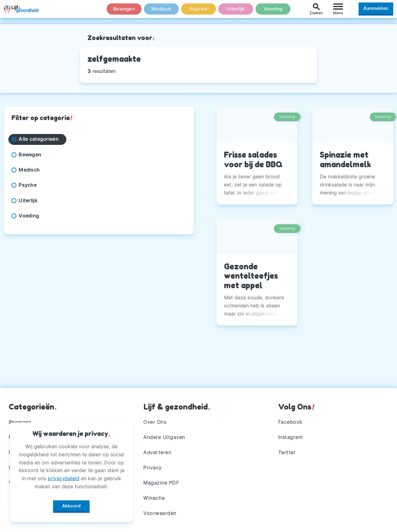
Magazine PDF (161, 482)
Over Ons (155, 420)
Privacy (153, 467)
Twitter (287, 451)
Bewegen (124, 12)
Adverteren (158, 451)
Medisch (161, 12)
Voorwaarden (160, 513)
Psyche (198, 12)
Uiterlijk (236, 12)
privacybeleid (64, 476)
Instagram (291, 436)
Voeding (273, 12)
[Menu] (338, 12)
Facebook (290, 420)
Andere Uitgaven (165, 436)
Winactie (154, 498)
